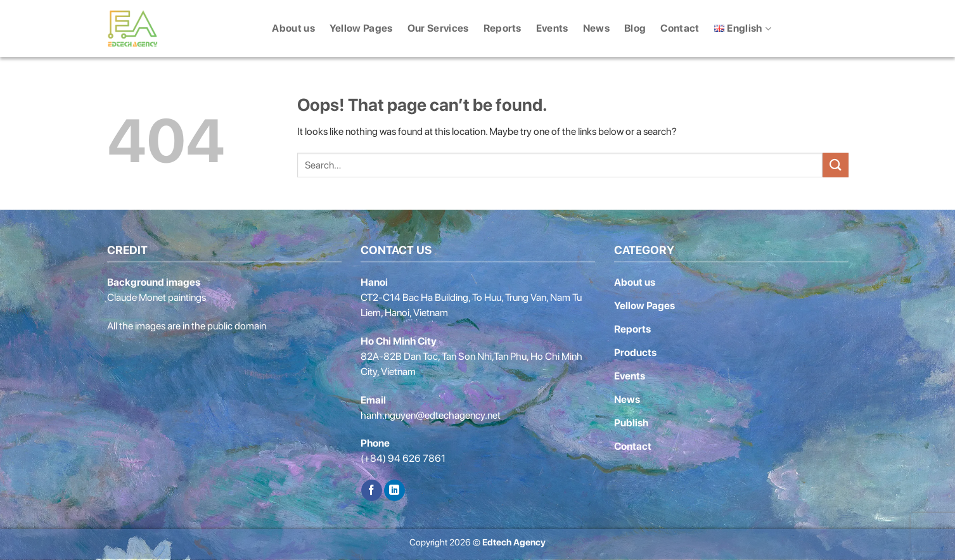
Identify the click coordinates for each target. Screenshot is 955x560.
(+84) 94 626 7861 (403, 458)
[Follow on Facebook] (372, 490)
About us (293, 28)
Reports (503, 28)
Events (552, 28)
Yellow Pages (361, 28)
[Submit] (835, 165)
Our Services (438, 28)
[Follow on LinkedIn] (394, 490)
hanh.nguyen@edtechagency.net (431, 415)
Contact (680, 28)
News (596, 28)
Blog (635, 28)
